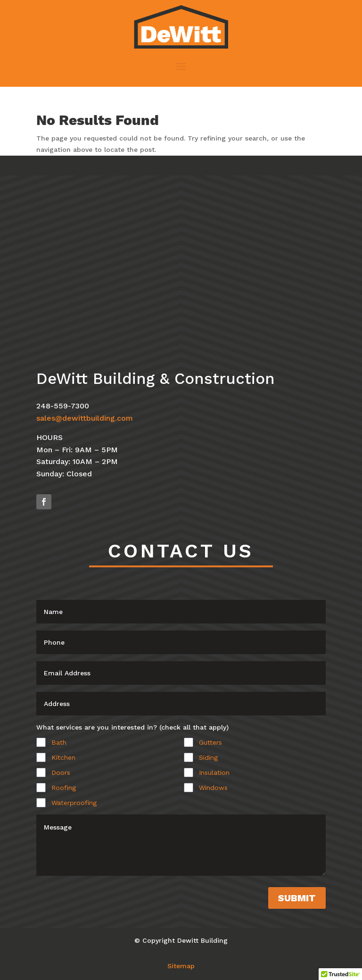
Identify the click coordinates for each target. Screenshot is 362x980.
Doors (61, 772)
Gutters (210, 742)
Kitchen (63, 757)
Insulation (214, 772)
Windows (213, 788)
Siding (208, 757)
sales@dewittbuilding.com (85, 418)
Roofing (64, 788)
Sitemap (181, 966)
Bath (59, 742)
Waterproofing (74, 803)
